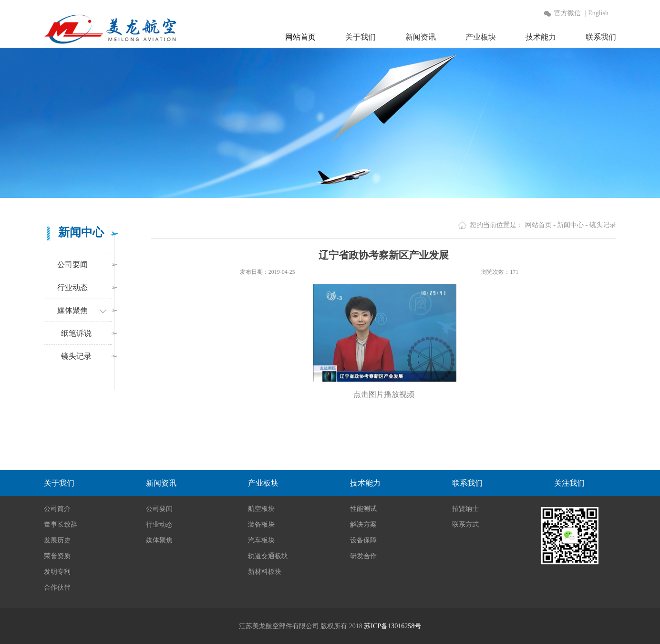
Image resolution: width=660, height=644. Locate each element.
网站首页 (300, 37)
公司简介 (57, 509)
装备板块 (261, 525)
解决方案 (363, 525)
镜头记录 (74, 356)
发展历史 (57, 540)
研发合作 (363, 556)
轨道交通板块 (268, 556)
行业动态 (72, 287)
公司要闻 (72, 265)
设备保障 (363, 540)
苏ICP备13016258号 (392, 626)
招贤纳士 (465, 509)
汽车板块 (261, 540)
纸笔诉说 (74, 333)
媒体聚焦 (72, 310)
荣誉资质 (57, 556)
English (598, 13)
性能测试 (363, 509)
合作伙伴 (57, 587)
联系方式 (465, 525)
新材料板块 (265, 572)
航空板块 (261, 509)
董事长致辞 (61, 525)
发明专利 (57, 572)
